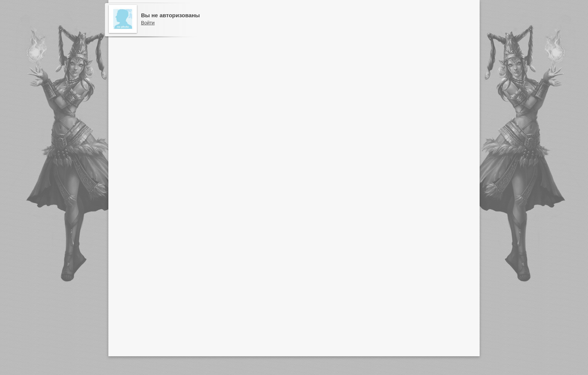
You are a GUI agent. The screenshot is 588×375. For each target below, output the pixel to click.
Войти (148, 23)
